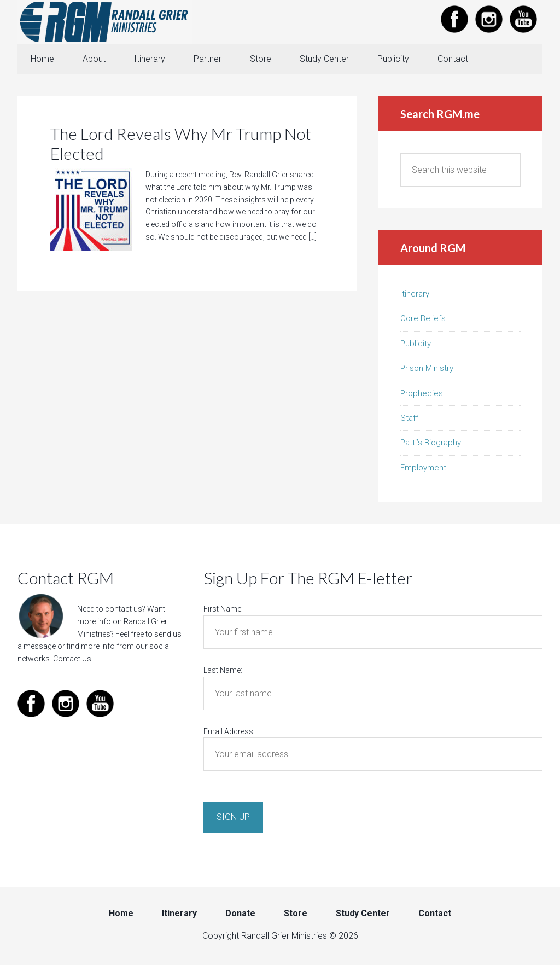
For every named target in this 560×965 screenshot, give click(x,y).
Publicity (416, 344)
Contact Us (72, 659)
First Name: (223, 609)
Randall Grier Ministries (105, 22)
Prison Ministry (427, 368)
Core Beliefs (423, 318)
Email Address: (229, 731)
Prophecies (422, 393)
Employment (423, 468)
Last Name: (223, 670)
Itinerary (415, 294)
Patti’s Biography (431, 443)
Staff (409, 418)
